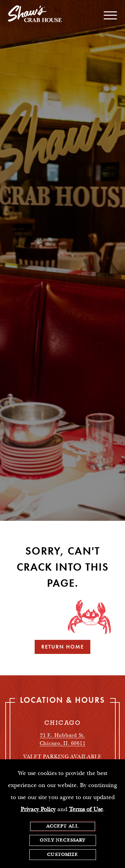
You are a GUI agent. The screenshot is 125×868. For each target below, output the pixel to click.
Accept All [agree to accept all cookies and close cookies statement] (63, 827)
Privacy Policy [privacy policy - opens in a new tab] (38, 810)
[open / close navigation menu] (110, 15)
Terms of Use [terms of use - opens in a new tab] (86, 810)
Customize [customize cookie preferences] (62, 855)
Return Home (63, 647)
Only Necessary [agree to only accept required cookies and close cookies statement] (62, 841)
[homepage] (35, 15)
